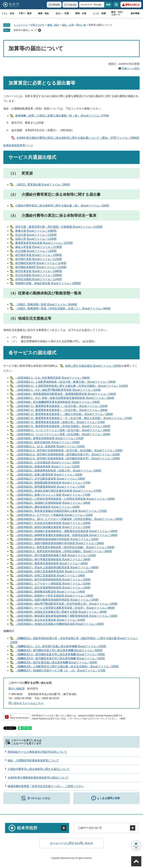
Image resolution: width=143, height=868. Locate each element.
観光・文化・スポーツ (118, 13)
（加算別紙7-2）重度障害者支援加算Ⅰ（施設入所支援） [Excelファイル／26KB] (64, 414)
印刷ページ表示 (131, 68)
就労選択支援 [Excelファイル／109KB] (39, 255)
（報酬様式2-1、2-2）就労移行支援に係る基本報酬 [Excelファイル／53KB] (61, 646)
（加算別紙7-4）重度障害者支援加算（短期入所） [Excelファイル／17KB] (60, 422)
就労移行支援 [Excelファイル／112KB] (39, 259)
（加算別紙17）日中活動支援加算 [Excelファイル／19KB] (50, 479)
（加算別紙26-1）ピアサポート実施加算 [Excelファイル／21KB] (54, 515)
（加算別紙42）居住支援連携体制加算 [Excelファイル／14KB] (53, 588)
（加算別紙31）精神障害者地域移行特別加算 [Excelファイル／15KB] (57, 539)
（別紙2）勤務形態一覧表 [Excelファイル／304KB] (46, 304)
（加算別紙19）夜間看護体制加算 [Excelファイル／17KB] (50, 487)
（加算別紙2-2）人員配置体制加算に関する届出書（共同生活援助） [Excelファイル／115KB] (72, 386)
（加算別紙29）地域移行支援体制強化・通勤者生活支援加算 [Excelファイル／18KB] (66, 531)
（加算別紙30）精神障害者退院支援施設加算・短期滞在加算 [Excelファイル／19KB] (66, 535)
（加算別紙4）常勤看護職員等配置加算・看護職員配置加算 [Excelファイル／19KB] (66, 394)
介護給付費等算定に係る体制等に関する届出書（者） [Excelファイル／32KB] (62, 206)
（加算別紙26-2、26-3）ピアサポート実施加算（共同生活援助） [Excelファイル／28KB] (69, 519)
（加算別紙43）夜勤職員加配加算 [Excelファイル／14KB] (50, 592)
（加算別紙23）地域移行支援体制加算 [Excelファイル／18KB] (53, 503)
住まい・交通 (62, 13)
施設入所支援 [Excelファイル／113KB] (39, 247)
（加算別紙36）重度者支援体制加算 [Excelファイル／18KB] (51, 563)
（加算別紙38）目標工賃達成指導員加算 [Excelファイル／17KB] (54, 571)
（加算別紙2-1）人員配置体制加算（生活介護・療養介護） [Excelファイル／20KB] (65, 382)
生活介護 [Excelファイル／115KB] (36, 235)
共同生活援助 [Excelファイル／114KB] (39, 279)
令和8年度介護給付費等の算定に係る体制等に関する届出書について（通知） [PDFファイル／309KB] (78, 138)
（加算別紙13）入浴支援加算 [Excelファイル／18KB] (47, 463)
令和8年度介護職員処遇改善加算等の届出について (38, 778)
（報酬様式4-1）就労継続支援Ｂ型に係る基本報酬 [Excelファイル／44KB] (60, 654)
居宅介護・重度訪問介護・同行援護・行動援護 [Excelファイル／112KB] (59, 227)
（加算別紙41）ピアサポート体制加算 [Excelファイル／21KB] (53, 584)
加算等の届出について (25, 30)
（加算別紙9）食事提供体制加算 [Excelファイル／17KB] (49, 438)
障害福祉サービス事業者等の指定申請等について (37, 752)
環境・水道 (81, 13)
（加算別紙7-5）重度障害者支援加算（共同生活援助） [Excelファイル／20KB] (63, 426)
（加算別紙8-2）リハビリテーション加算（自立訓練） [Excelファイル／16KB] (63, 434)
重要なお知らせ (133, 5)
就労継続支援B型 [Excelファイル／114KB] (41, 267)
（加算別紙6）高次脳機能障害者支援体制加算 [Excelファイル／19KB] (57, 402)
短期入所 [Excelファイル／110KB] (36, 239)
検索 (116, 5)
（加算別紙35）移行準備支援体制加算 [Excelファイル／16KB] (53, 559)
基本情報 (135, 13)
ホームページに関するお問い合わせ (72, 843)
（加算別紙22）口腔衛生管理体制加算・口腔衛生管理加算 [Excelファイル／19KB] (65, 499)
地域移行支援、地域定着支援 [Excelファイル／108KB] (48, 283)
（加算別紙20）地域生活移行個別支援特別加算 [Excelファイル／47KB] (58, 491)
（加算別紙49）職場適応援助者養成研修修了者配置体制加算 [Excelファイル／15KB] (66, 616)
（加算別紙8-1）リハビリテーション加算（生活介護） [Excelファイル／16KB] (63, 430)
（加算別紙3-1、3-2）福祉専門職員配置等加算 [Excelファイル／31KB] (58, 390)
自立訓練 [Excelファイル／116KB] (36, 251)
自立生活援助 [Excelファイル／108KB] (39, 275)
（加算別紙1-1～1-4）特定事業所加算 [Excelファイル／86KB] (53, 378)
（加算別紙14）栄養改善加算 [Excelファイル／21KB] (47, 467)
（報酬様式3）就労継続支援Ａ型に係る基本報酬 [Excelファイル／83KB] (59, 650)
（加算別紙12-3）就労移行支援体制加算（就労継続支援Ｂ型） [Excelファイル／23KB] (68, 458)
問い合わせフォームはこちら (26, 703)
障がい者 (81, 25)
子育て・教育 (25, 13)
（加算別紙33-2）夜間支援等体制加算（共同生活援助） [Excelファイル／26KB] (63, 551)
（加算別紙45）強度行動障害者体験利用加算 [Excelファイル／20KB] (57, 600)
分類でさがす (37, 25)
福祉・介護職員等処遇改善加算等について (33, 760)
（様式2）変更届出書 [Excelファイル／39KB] (43, 185)
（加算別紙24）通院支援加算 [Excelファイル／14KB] (47, 507)
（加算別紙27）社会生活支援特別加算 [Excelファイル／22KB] (53, 523)
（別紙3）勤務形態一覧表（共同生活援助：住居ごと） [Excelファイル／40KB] (63, 308)
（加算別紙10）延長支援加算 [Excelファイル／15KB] (47, 442)
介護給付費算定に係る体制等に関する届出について (39, 769)
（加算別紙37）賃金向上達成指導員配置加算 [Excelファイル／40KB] (57, 567)
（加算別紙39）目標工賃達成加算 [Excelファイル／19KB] (50, 575)
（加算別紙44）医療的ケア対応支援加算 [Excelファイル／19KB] (54, 596)
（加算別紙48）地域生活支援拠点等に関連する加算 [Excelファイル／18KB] (61, 612)
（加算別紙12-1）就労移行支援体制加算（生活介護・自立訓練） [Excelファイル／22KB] (69, 450)
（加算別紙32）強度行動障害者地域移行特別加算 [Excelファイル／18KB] (60, 543)
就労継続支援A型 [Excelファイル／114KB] (41, 263)
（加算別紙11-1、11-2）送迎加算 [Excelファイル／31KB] (50, 446)
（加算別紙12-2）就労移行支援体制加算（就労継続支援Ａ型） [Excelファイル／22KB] (68, 454)
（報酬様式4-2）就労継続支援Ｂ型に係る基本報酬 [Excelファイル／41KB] (60, 658)
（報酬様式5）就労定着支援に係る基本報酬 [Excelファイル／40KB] (56, 662)
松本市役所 (27, 828)
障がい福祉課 (17, 688)
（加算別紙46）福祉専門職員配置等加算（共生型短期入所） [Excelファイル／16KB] (66, 604)
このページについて (90, 828)
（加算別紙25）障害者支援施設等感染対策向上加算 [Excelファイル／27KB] (61, 511)
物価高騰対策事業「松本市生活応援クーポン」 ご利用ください (46, 786)
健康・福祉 (43, 13)
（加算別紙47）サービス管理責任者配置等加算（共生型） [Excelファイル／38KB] (65, 608)
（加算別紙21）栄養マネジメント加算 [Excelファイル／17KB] (53, 495)
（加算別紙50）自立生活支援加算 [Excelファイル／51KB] (50, 620)
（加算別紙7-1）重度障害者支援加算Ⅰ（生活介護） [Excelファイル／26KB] (61, 410)
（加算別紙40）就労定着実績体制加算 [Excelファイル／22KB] (53, 580)
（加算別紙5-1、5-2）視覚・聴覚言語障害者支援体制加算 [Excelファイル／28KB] (65, 398)
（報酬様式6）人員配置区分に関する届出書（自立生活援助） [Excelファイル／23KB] (67, 666)
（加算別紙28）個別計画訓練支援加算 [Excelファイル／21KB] (53, 527)
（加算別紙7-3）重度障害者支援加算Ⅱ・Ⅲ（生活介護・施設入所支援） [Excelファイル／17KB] (74, 418)
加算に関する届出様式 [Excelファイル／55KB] (93, 366)
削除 (40, 30)
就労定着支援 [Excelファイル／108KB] (39, 271)
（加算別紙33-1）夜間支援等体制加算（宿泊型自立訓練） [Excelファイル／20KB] (65, 547)
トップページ (21, 25)
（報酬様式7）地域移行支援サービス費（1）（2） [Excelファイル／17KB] (60, 671)
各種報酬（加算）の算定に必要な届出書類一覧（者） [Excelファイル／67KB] (62, 116)
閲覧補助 (56, 5)
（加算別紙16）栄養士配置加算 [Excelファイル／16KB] (49, 475)
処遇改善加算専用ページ (18, 145)
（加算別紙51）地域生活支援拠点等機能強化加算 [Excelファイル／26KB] (60, 624)
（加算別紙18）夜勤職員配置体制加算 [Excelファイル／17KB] (53, 483)
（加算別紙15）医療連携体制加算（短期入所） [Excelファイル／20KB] (58, 471)
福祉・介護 (68, 25)
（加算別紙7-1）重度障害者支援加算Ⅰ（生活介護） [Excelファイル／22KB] (61, 406)
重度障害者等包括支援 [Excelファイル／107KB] (44, 243)
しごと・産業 (99, 13)
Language (72, 5)
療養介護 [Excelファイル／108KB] (36, 231)
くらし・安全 (8, 13)
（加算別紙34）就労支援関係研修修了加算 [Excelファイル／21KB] (55, 555)
